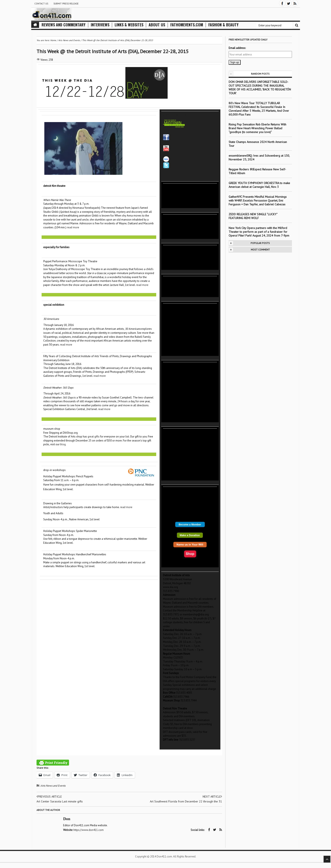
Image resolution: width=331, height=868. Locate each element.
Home (53, 40)
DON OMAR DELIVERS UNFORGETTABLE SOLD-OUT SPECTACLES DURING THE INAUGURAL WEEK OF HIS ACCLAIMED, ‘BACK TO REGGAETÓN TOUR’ (260, 87)
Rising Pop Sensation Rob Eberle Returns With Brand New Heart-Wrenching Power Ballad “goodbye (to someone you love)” (257, 128)
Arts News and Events (53, 786)
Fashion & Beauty (223, 25)
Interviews (100, 25)
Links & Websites (129, 25)
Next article (212, 797)
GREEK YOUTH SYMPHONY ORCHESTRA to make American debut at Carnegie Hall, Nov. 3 (259, 185)
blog (63, 444)
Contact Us (41, 4)
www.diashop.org (173, 704)
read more (73, 227)
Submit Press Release (66, 4)
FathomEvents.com (187, 25)
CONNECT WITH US (175, 115)
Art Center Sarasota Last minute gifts (60, 801)
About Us (157, 25)
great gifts (94, 437)
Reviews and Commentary (64, 25)
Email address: (237, 48)
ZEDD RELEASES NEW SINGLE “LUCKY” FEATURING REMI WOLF (253, 216)
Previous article (49, 797)
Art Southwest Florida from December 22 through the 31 (186, 801)
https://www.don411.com (89, 830)
